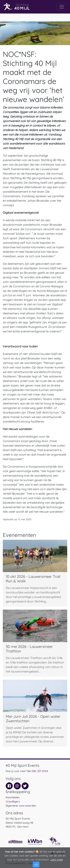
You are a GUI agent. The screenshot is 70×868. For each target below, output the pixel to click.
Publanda (59, 853)
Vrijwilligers (13, 802)
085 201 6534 (40, 771)
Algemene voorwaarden (21, 806)
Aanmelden (13, 797)
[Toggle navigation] (62, 7)
